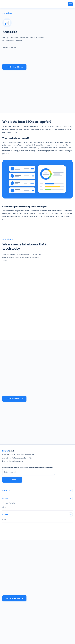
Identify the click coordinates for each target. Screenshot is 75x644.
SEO (4, 508)
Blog (4, 521)
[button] (70, 4)
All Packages (7, 13)
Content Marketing (9, 504)
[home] (13, 4)
